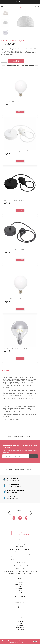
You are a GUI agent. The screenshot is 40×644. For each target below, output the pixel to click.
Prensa (20, 586)
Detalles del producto (9, 373)
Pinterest (20, 518)
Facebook (14, 518)
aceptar (35, 642)
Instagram (26, 518)
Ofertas (20, 590)
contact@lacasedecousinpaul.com (20, 551)
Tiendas (20, 594)
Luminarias (20, 624)
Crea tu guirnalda (20, 628)
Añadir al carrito (16, 61)
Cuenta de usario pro (20, 596)
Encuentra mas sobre (19, 642)
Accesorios (20, 626)
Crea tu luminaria (20, 630)
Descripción (6, 371)
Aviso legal (20, 582)
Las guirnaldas (20, 622)
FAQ (20, 612)
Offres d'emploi (20, 588)
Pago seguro (20, 606)
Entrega (20, 608)
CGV (20, 610)
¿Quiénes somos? (20, 584)
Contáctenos (20, 592)
